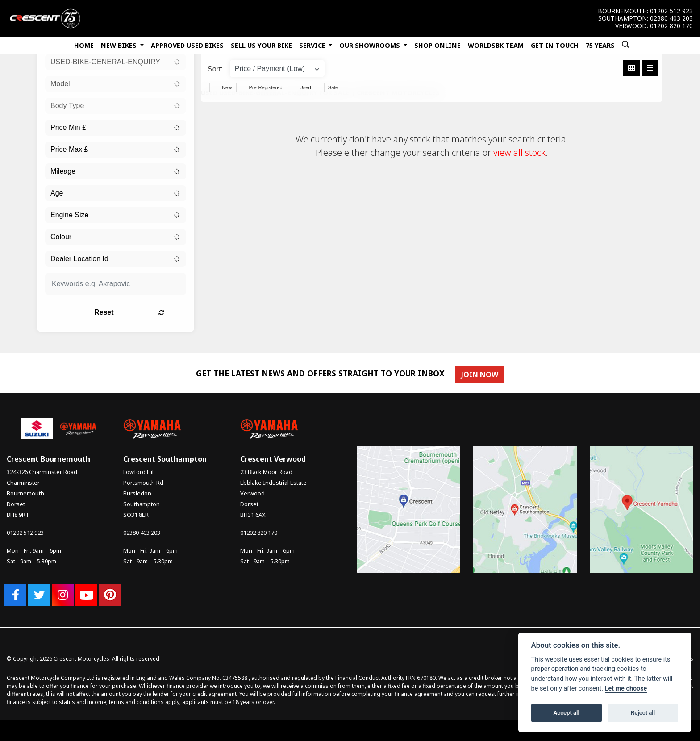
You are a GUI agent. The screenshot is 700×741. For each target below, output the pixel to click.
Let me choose (626, 689)
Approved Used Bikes (187, 45)
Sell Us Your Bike (261, 45)
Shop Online (437, 45)
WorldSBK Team (496, 45)
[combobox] (116, 62)
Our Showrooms (371, 45)
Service (313, 45)
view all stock (519, 152)
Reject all (643, 713)
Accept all (567, 713)
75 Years (600, 45)
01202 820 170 (671, 26)
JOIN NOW (481, 375)
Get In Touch (555, 45)
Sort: (215, 69)
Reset (140, 312)
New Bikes (120, 45)
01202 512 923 (671, 11)
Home (84, 45)
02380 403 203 (671, 18)
